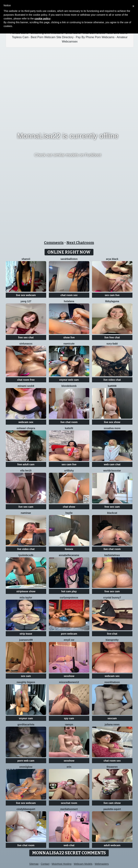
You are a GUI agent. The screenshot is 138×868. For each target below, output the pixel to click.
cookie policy (42, 19)
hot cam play (69, 591)
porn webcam (69, 634)
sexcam (112, 718)
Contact (45, 864)
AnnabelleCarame (69, 555)
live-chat (112, 634)
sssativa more (112, 428)
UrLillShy (69, 471)
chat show (69, 507)
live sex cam (26, 507)
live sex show (112, 422)
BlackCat (112, 513)
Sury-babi (112, 344)
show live (69, 337)
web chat (69, 845)
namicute (69, 344)
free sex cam (112, 507)
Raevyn (69, 724)
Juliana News (112, 724)
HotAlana (69, 301)
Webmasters (102, 864)
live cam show (112, 803)
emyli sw (69, 640)
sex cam (26, 676)
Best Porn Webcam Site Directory (52, 37)
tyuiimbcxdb (26, 555)
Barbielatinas (112, 555)
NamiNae (26, 513)
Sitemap (34, 864)
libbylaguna (112, 301)
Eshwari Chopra (26, 428)
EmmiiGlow (26, 767)
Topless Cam (20, 37)
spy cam (69, 718)
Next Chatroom (80, 243)
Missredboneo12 (69, 682)
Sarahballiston (69, 259)
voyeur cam (26, 718)
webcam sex (26, 422)
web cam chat (112, 464)
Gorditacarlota (26, 724)
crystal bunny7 (112, 598)
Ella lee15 (26, 471)
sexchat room (69, 803)
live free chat (112, 337)
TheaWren (112, 767)
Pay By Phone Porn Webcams (95, 37)
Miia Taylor (26, 598)
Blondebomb (69, 386)
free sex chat (26, 337)
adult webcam (112, 845)
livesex (69, 549)
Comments (54, 243)
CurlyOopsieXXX (69, 598)
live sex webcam (26, 295)
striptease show (26, 591)
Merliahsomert (69, 809)
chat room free (26, 380)
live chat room (69, 422)
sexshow (69, 676)
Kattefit (69, 428)
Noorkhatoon (112, 682)
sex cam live (112, 295)
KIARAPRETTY (112, 640)
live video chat (112, 380)
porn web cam (26, 761)
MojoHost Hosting (62, 864)
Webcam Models (83, 864)
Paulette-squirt (112, 809)
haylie (69, 513)
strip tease (26, 634)
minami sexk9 (26, 386)
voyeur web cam (69, 380)
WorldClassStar (112, 471)
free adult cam (26, 464)
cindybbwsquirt (26, 809)
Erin (69, 767)
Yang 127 (26, 301)
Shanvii (26, 259)
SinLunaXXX (26, 344)
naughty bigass (26, 682)
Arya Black (112, 259)
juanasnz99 (26, 640)
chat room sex (69, 295)
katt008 (112, 386)
